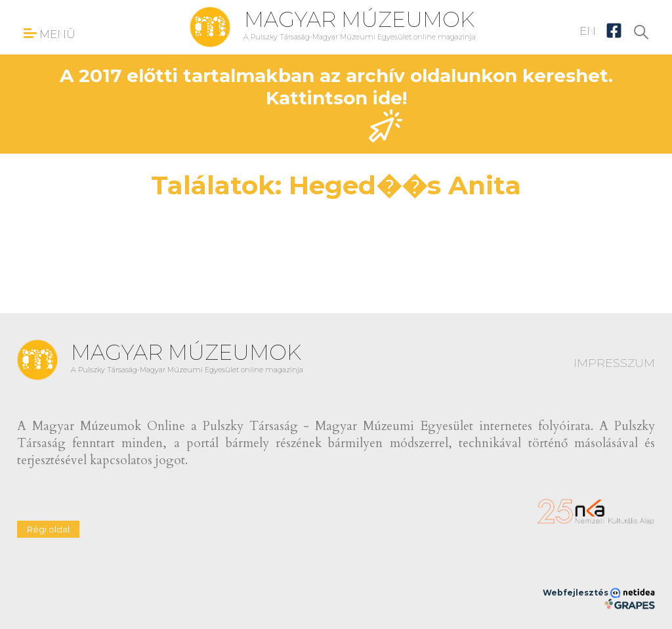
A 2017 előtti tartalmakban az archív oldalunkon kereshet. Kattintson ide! (336, 103)
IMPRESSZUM (614, 363)
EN (588, 31)
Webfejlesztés (599, 593)
